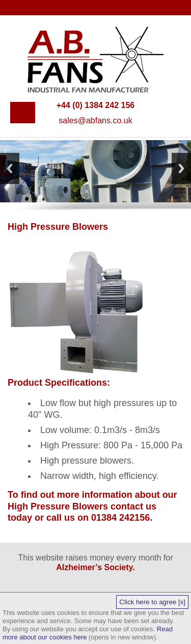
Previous (10, 168)
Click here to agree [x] (152, 602)
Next (181, 168)
